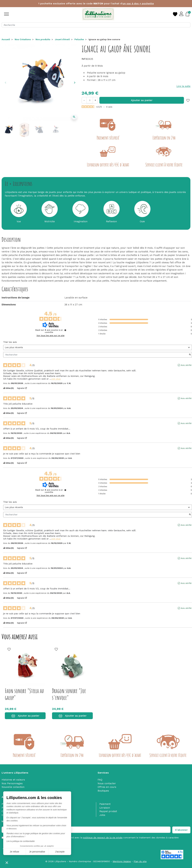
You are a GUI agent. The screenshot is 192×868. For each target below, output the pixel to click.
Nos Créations (23, 39)
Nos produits (43, 39)
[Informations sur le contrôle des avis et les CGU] (65, 330)
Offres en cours (107, 787)
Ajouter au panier (142, 100)
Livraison (105, 808)
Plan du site (140, 861)
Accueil (6, 39)
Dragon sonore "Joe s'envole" (69, 694)
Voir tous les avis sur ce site (51, 336)
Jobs (102, 815)
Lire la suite (183, 86)
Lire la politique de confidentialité (21, 841)
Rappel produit (108, 811)
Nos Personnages (12, 783)
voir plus (56, 379)
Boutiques (103, 791)
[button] (7, 862)
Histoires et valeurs (13, 780)
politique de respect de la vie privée (103, 838)
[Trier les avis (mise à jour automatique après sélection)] (98, 347)
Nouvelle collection (13, 787)
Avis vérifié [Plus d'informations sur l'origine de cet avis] (186, 365)
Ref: (84, 59)
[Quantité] (90, 100)
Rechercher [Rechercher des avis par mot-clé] (96, 355)
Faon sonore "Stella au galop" (24, 694)
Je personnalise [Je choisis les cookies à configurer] (37, 852)
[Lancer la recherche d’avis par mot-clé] (190, 355)
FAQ (100, 780)
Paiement (105, 804)
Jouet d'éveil (62, 39)
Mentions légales (122, 861)
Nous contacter (107, 783)
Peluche (79, 39)
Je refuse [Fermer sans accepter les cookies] (15, 852)
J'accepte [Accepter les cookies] (60, 852)
